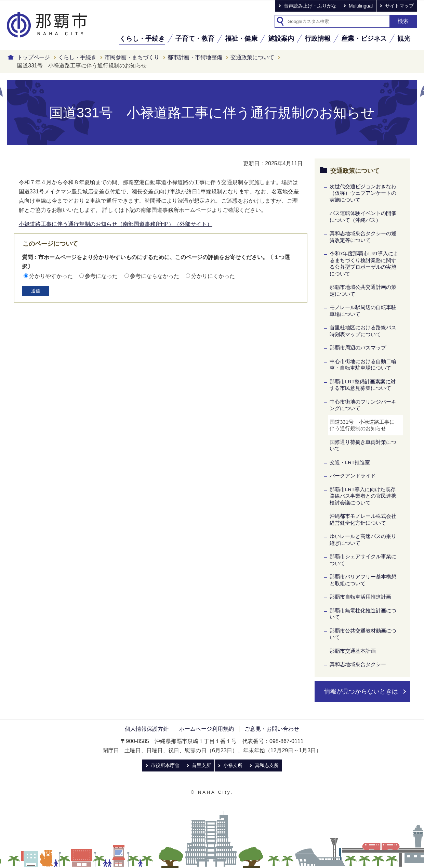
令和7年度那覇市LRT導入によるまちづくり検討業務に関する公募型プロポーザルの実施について (364, 264)
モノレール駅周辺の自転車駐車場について (363, 311)
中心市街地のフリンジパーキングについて (363, 405)
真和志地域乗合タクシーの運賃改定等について (363, 237)
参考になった (101, 276)
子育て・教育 (195, 39)
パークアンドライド (353, 476)
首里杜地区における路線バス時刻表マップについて (363, 331)
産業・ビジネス (364, 39)
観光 (404, 39)
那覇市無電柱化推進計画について (363, 614)
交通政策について (252, 57)
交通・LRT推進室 (350, 462)
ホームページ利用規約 (207, 729)
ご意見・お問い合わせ (272, 729)
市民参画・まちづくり (132, 57)
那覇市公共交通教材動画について (363, 634)
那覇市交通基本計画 (353, 651)
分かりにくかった (213, 276)
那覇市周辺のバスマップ (358, 348)
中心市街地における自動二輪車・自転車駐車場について (363, 365)
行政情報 (318, 39)
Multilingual (361, 6)
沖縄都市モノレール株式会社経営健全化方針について (363, 519)
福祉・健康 (241, 39)
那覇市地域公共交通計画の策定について (363, 290)
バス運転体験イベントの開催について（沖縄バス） (363, 216)
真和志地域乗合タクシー (358, 664)
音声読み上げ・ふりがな (310, 6)
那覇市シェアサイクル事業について (363, 560)
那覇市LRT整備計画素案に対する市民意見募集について (363, 385)
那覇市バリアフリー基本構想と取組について (363, 580)
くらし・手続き (142, 39)
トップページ (34, 57)
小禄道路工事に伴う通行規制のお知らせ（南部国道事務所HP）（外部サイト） (116, 224)
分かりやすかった (51, 276)
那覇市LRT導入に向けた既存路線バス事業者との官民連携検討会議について (363, 496)
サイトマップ (399, 6)
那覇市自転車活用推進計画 (360, 597)
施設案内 (281, 39)
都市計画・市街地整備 (195, 57)
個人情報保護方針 (147, 729)
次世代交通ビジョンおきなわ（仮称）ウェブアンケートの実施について (363, 193)
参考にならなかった (155, 276)
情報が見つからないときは (361, 691)
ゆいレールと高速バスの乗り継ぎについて (363, 540)
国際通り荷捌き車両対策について (363, 445)
